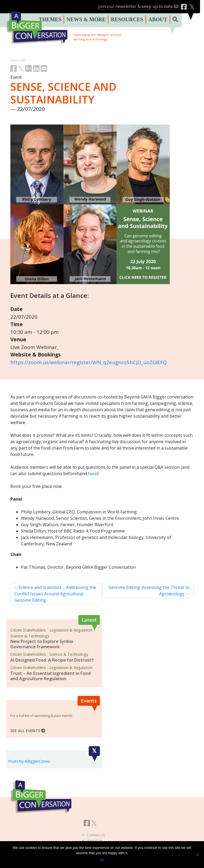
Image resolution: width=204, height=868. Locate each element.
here (93, 474)
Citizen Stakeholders (28, 630)
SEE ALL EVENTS (28, 730)
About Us (95, 840)
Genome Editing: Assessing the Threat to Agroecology (149, 591)
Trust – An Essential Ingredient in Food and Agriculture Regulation (50, 676)
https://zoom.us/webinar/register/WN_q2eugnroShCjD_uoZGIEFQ (89, 362)
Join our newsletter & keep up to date (138, 6)
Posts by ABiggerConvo (29, 761)
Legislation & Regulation (71, 630)
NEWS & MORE (86, 19)
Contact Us (96, 835)
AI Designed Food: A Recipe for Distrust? (52, 660)
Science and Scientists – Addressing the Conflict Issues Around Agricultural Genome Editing (55, 594)
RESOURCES (127, 19)
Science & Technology (30, 636)
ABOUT (158, 19)
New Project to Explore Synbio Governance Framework (42, 644)
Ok (102, 860)
